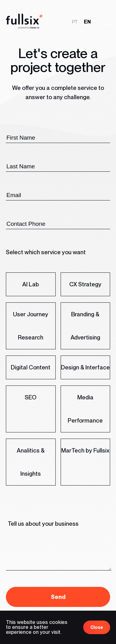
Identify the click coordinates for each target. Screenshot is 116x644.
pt (75, 21)
